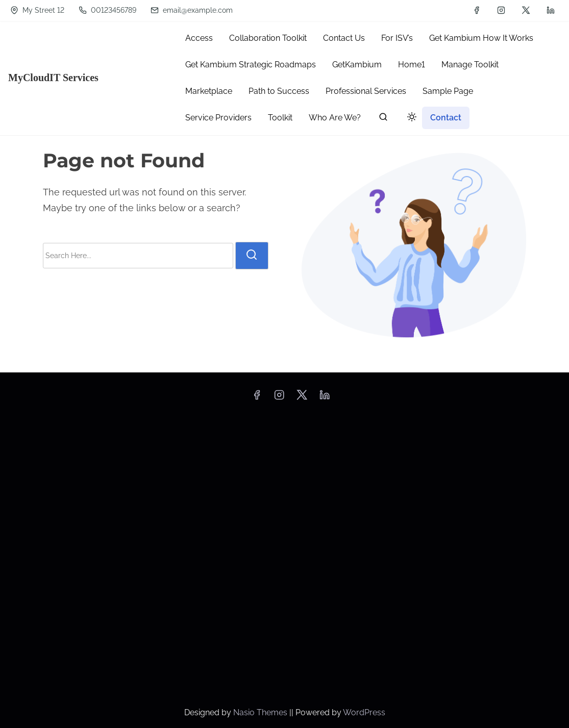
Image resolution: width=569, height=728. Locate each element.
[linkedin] (551, 10)
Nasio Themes (261, 712)
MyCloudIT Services (53, 78)
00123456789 (107, 10)
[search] (383, 119)
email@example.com (192, 10)
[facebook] (477, 10)
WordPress (364, 712)
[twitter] (526, 10)
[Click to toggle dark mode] (410, 119)
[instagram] (501, 10)
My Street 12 (37, 10)
